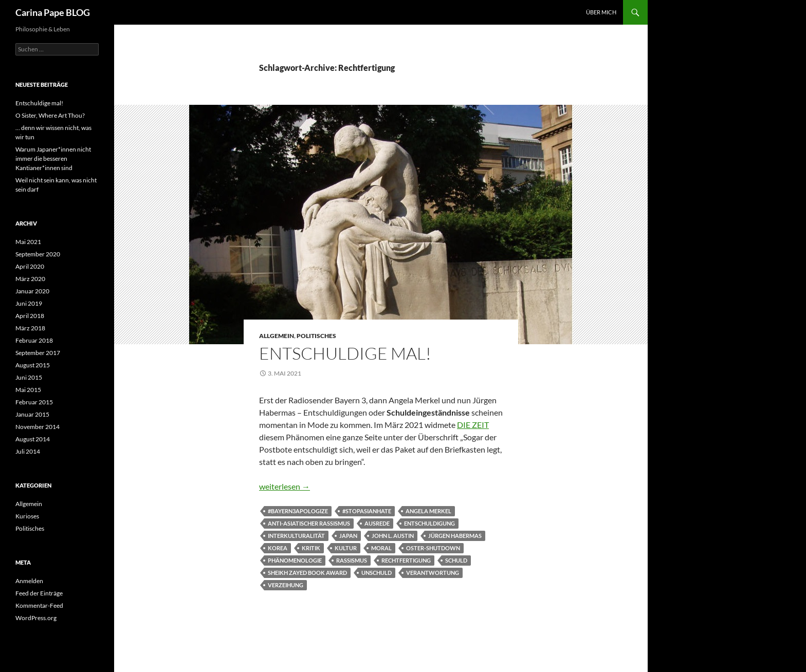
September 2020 (38, 254)
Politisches (316, 336)
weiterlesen (285, 486)
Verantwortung (433, 573)
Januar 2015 (32, 414)
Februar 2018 (34, 340)
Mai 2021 (28, 242)
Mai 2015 (28, 390)
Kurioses (27, 516)
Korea (278, 548)
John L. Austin (393, 536)
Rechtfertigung (406, 560)
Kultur (346, 548)
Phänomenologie (295, 560)
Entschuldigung (429, 523)
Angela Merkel (428, 511)
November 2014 (38, 427)
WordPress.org (36, 618)
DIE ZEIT (473, 425)
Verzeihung (286, 585)
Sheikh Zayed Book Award (307, 573)
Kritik (311, 548)
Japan (348, 536)
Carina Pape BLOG (53, 12)
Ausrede (377, 523)
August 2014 (33, 439)
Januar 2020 (32, 291)
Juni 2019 (29, 303)
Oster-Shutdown (433, 548)
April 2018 (30, 316)
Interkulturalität (296, 536)
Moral (381, 548)
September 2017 (38, 353)
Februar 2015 (34, 402)
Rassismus (352, 560)
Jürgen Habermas (455, 536)
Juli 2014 (28, 451)
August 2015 (33, 365)
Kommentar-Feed (39, 605)
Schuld (456, 560)
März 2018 (30, 328)
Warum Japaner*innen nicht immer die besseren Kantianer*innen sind (53, 158)
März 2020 (30, 279)
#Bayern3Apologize (298, 511)
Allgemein (277, 336)
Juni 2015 (29, 377)
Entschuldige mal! (345, 353)
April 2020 (30, 266)
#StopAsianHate (367, 511)
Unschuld (377, 573)
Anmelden (29, 581)
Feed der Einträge (39, 593)
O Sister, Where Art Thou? (50, 115)
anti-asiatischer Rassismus (309, 523)
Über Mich (601, 12)
